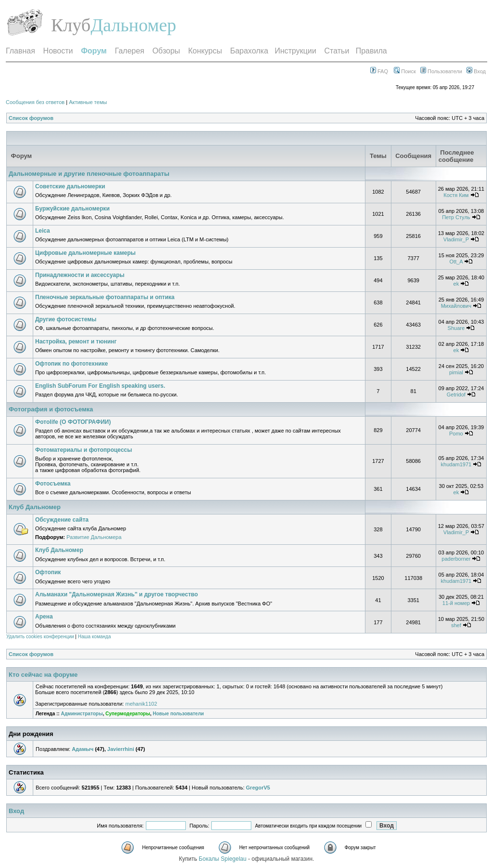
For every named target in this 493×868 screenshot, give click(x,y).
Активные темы (88, 102)
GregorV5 (258, 788)
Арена (44, 617)
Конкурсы (205, 51)
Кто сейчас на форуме (43, 675)
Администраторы (82, 714)
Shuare (456, 328)
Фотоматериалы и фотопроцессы (84, 450)
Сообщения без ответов (35, 102)
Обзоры (166, 51)
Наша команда (95, 637)
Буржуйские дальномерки (72, 209)
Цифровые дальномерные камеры (85, 253)
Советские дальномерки (70, 186)
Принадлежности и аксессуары (80, 275)
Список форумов (31, 118)
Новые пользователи (178, 714)
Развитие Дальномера (94, 537)
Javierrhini (121, 749)
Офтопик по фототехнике (71, 364)
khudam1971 (456, 464)
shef (456, 625)
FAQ (379, 71)
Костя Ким (456, 195)
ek (456, 284)
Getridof (456, 395)
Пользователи (441, 71)
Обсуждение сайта (62, 520)
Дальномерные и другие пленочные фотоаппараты (89, 174)
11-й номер (456, 603)
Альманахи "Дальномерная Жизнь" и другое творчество (117, 594)
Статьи (337, 51)
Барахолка (249, 51)
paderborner (456, 559)
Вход (476, 71)
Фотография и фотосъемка (51, 409)
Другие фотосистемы (66, 319)
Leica (43, 231)
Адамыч (83, 749)
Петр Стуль (456, 217)
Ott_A (456, 262)
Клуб (71, 25)
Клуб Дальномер (35, 507)
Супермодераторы (128, 714)
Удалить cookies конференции (40, 637)
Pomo (456, 434)
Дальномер (133, 25)
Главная (20, 51)
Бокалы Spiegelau (223, 859)
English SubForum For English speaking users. (100, 386)
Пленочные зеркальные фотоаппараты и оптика (105, 297)
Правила (371, 51)
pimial (456, 372)
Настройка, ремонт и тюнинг (76, 342)
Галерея (129, 51)
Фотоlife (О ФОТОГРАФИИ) (73, 422)
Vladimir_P (456, 239)
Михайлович (456, 306)
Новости (58, 51)
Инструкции (295, 51)
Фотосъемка (53, 484)
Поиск (405, 71)
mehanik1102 (141, 704)
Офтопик (48, 572)
